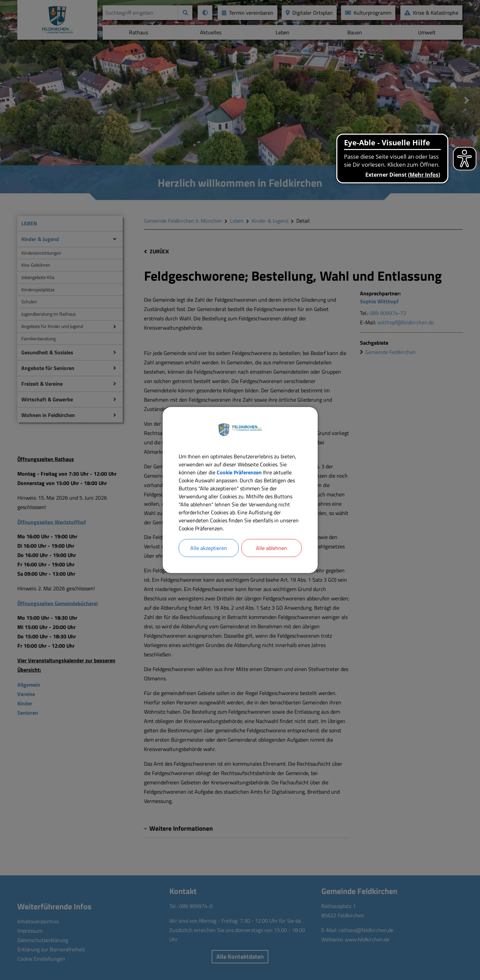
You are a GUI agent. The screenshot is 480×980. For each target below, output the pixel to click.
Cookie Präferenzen (239, 472)
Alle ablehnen (271, 548)
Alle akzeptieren (209, 548)
